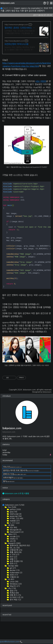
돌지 (9, 504)
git (13, 591)
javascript (16, 539)
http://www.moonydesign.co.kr (16, 25)
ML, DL (15, 570)
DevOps (13, 588)
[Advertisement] (26, 68)
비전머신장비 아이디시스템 (16, 44)
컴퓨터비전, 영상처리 (20, 568)
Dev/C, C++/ (7, 8)
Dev (12, 530)
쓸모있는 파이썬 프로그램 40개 (21, 493)
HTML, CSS (16, 541)
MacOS (15, 609)
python (15, 532)
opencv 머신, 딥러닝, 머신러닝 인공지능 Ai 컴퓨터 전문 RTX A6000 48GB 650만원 (20, 49)
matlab (15, 543)
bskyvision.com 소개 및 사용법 (16, 516)
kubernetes (16, 595)
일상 (13, 613)
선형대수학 (16, 573)
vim (13, 564)
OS (11, 602)
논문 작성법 (16, 584)
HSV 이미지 (41, 104)
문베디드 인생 (15, 497)
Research (14, 566)
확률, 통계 (16, 575)
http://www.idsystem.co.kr (14, 41)
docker (14, 593)
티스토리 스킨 (16, 620)
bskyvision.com (8, 3)
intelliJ (14, 561)
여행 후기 (15, 618)
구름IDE (14, 600)
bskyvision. (47, 414)
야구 (13, 579)
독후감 (14, 615)
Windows (16, 606)
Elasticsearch (16, 555)
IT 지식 (14, 577)
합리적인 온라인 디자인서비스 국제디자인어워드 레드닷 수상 (20, 28)
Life (12, 611)
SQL (13, 550)
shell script (15, 536)
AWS (14, 597)
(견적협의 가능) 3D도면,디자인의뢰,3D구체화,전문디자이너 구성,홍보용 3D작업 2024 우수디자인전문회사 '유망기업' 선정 (20, 32)
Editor (12, 557)
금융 (13, 582)
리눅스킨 (12, 489)
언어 (13, 586)
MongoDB (15, 552)
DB (11, 548)
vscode (14, 559)
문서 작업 (15, 622)
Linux (14, 604)
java (13, 534)
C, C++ (14, 545)
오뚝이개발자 (13, 500)
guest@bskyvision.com (9, 642)
